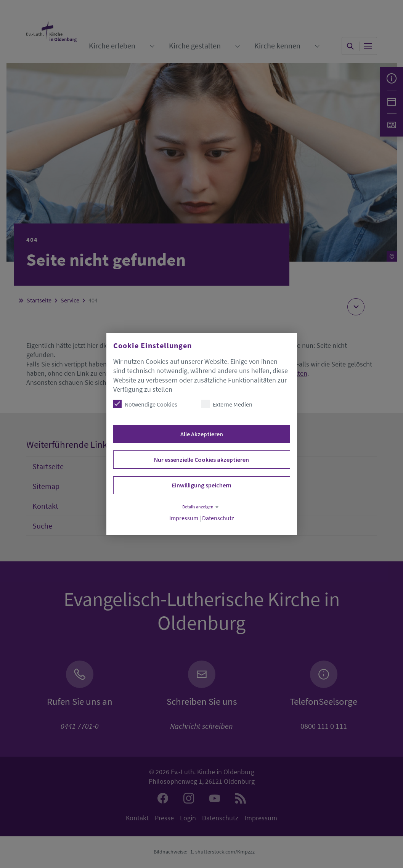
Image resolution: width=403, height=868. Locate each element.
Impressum (184, 518)
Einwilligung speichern (202, 485)
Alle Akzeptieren (202, 434)
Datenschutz (218, 518)
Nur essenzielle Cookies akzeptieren (201, 460)
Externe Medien (227, 404)
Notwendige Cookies (145, 404)
